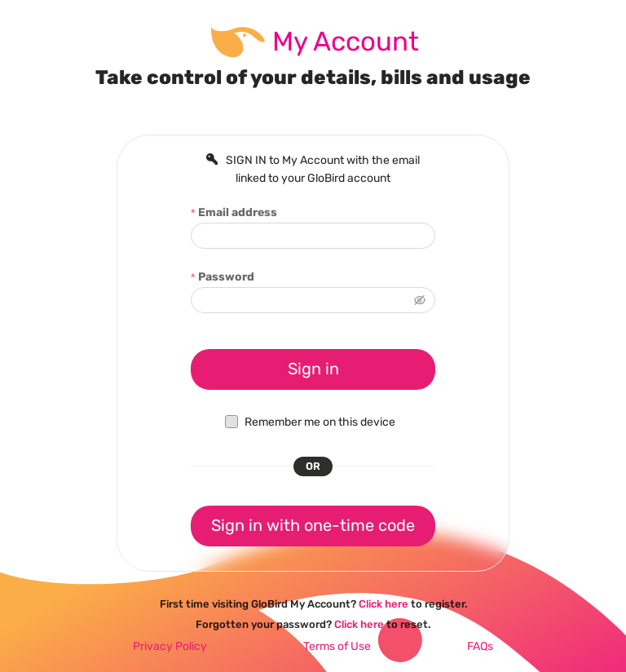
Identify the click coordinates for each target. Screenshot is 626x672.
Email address (238, 212)
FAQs (480, 646)
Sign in (313, 369)
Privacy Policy (170, 646)
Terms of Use (337, 646)
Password (226, 277)
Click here (384, 604)
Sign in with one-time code (313, 525)
